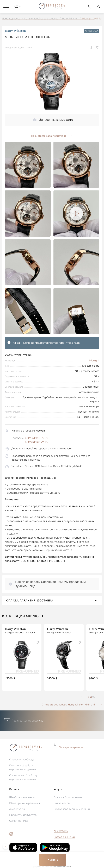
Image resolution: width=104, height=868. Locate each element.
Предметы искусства (23, 815)
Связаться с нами (64, 837)
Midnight (94, 361)
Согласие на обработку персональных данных (23, 777)
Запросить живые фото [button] (53, 120)
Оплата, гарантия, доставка (52, 600)
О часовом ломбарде (22, 760)
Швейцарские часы (22, 797)
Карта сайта (61, 831)
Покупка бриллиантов (68, 797)
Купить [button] (53, 860)
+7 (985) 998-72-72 (36, 438)
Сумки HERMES (19, 821)
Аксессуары (17, 809)
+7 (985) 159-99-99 (36, 442)
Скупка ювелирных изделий (72, 809)
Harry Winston (15, 31)
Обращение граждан (71, 747)
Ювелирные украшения (25, 803)
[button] (6, 7)
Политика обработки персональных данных (23, 767)
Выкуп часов (62, 803)
